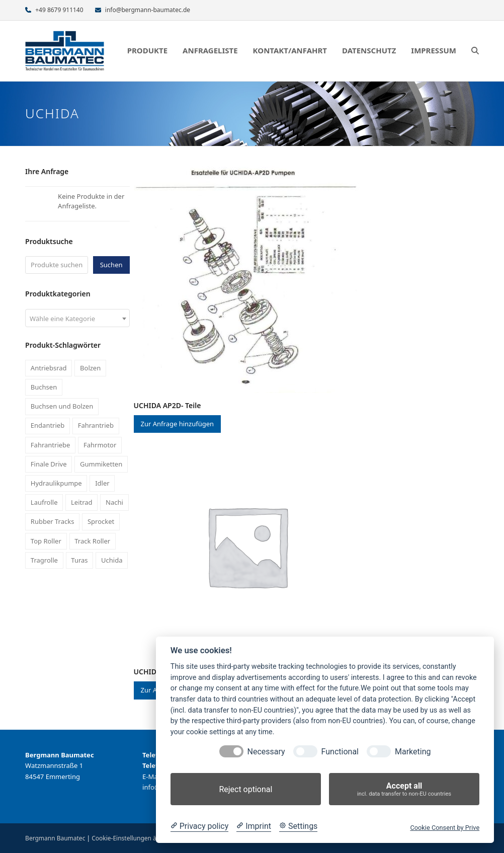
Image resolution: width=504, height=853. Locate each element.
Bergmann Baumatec (55, 838)
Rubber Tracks (53, 521)
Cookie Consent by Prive (445, 828)
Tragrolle (44, 560)
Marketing (413, 752)
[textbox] (77, 319)
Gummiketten (101, 464)
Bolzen (90, 368)
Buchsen (44, 387)
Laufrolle (44, 502)
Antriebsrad (49, 368)
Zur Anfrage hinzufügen (178, 424)
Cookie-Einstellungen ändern (132, 838)
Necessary (266, 752)
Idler (102, 483)
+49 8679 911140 (59, 10)
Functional (340, 752)
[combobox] (77, 318)
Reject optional (245, 789)
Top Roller (46, 541)
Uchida (112, 560)
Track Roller (92, 541)
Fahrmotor (100, 445)
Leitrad (82, 502)
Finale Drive (49, 464)
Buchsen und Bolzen (62, 406)
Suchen (111, 265)
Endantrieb (48, 425)
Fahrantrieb (96, 425)
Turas (79, 560)
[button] (475, 51)
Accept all (404, 789)
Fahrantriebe (51, 445)
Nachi (114, 502)
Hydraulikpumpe (56, 483)
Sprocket (101, 521)
